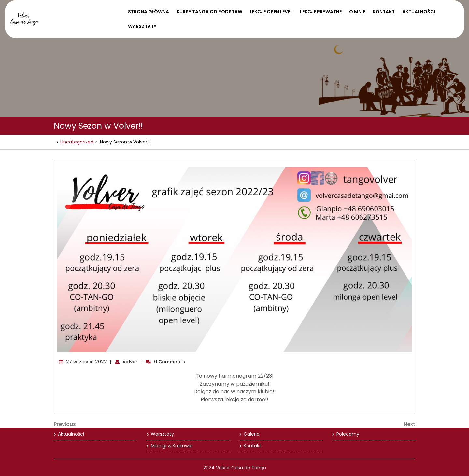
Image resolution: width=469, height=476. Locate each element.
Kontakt (384, 12)
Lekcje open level (271, 12)
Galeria (252, 434)
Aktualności (419, 12)
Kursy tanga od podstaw (209, 12)
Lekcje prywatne (321, 12)
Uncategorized (77, 142)
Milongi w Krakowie (172, 446)
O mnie (357, 12)
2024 (209, 468)
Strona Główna (149, 12)
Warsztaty (142, 26)
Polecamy (348, 434)
